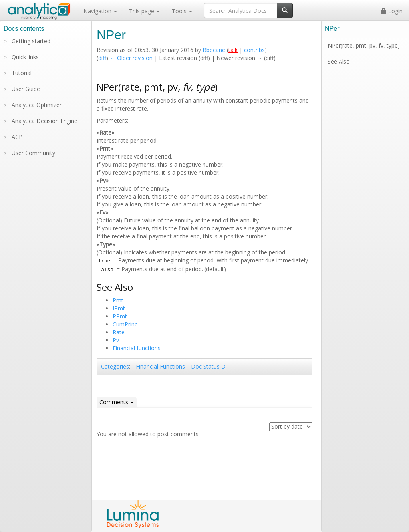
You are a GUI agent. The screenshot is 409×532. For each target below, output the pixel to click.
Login (392, 11)
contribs (254, 50)
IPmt (119, 308)
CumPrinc (125, 324)
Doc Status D (208, 366)
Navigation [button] (100, 11)
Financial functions (137, 348)
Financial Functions (160, 366)
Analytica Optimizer (37, 105)
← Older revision (131, 58)
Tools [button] (182, 11)
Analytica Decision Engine (45, 121)
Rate (119, 332)
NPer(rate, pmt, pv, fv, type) (364, 45)
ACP (17, 137)
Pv (116, 340)
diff (102, 58)
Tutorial (22, 73)
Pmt (118, 300)
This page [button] (144, 11)
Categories (115, 366)
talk (233, 50)
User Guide (26, 89)
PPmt (120, 316)
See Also (339, 61)
